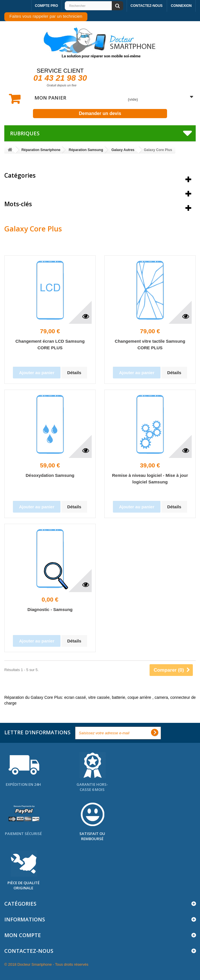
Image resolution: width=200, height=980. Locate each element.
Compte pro (47, 6)
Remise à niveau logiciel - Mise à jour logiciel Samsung (150, 479)
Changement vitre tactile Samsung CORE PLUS (150, 344)
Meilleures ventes (30, 190)
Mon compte (23, 935)
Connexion (181, 6)
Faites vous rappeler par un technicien (46, 16)
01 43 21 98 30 (60, 78)
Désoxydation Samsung (50, 475)
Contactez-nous (147, 6)
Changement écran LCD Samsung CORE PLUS (50, 344)
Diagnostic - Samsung (50, 609)
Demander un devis (100, 113)
